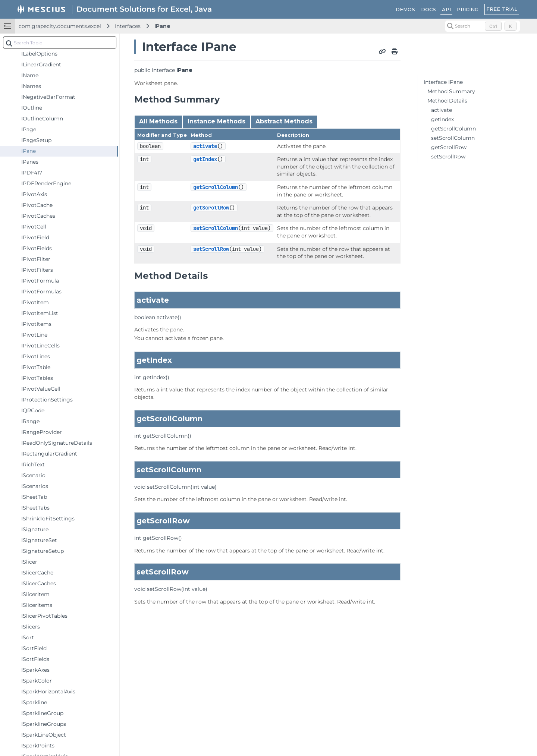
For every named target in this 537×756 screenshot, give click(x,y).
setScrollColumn (216, 228)
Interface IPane (443, 82)
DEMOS (405, 9)
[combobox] (60, 42)
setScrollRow (211, 249)
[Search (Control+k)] (483, 26)
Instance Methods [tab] (216, 121)
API (446, 9)
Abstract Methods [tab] (284, 121)
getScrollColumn (216, 187)
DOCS (428, 9)
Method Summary (451, 91)
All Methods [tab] (158, 121)
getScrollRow (211, 208)
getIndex (205, 159)
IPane (162, 26)
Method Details (447, 101)
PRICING (468, 9)
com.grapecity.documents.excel (60, 26)
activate (205, 146)
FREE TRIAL (502, 9)
